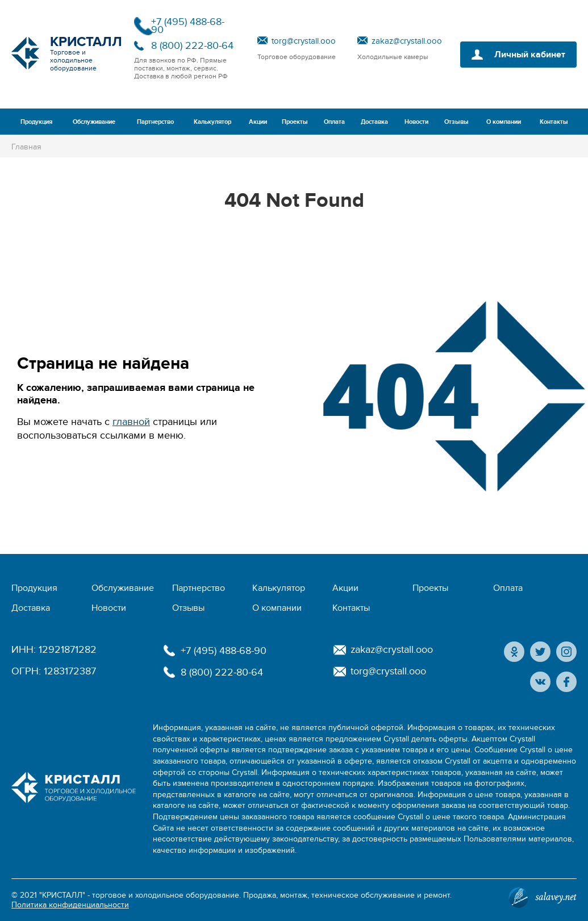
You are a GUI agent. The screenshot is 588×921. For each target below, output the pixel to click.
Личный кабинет (530, 55)
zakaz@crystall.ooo (407, 41)
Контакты (554, 122)
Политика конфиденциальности (70, 905)
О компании (504, 122)
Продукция (36, 122)
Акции (258, 122)
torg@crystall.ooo (304, 41)
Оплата (334, 122)
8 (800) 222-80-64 (192, 46)
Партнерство (155, 122)
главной (131, 422)
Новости (416, 122)
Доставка (374, 122)
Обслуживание (94, 122)
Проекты (295, 122)
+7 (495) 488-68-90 (188, 26)
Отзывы (456, 122)
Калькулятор (212, 122)
